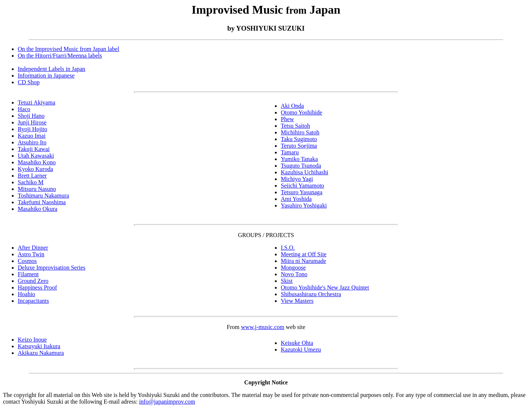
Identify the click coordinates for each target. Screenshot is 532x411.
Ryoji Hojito (33, 129)
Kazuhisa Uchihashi (304, 172)
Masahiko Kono (37, 162)
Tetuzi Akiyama (37, 102)
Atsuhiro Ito (32, 142)
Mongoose (293, 268)
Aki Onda (292, 106)
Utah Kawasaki (36, 156)
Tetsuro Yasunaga (302, 192)
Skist (287, 281)
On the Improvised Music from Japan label (69, 49)
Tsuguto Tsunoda (301, 166)
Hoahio (26, 294)
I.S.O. (288, 248)
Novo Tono (294, 274)
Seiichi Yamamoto (302, 186)
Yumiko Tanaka (299, 159)
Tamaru (290, 152)
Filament (28, 274)
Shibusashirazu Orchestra (311, 294)
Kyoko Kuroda (35, 169)
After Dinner (33, 248)
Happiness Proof (37, 287)
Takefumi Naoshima (42, 202)
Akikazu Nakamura (41, 353)
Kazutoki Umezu (301, 350)
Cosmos (27, 261)
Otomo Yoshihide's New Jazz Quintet (325, 287)
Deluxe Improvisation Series (52, 268)
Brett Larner (32, 176)
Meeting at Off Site (304, 254)
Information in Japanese (46, 76)
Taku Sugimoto (299, 139)
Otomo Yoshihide (301, 112)
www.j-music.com (262, 327)
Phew (287, 119)
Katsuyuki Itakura (39, 346)
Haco (24, 109)
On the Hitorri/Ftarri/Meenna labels (60, 56)
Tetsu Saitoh (295, 126)
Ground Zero (33, 281)
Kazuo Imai (32, 136)
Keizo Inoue (32, 340)
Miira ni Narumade (303, 261)
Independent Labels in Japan (52, 69)
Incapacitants (33, 301)
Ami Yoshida (296, 199)
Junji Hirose (32, 122)
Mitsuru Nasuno (37, 189)
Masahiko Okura (37, 209)
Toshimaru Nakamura (43, 196)
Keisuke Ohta (297, 343)
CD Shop (29, 82)
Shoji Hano (31, 116)
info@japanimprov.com (167, 402)
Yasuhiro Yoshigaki (304, 205)
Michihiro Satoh (300, 132)
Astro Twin (31, 254)
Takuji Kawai (34, 149)
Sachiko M (31, 182)
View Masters (297, 301)
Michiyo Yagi (297, 179)
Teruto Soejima (299, 146)
